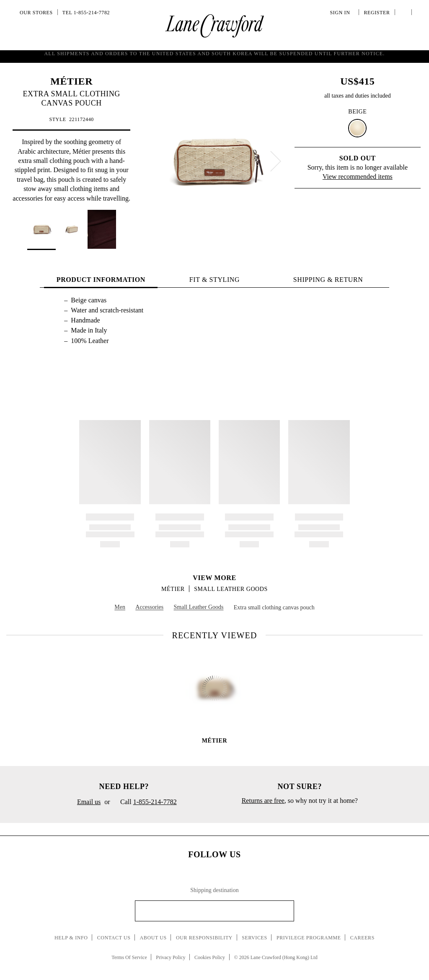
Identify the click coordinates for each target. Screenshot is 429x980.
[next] (276, 161)
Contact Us (114, 938)
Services (255, 938)
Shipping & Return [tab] (328, 280)
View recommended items (358, 177)
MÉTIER (71, 81)
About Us (153, 938)
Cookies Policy (210, 957)
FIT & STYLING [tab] (214, 280)
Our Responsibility (204, 938)
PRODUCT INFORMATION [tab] (101, 280)
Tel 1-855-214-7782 (86, 13)
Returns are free (263, 801)
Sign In (341, 13)
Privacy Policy (171, 957)
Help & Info (71, 938)
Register (376, 13)
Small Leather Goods (231, 589)
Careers (362, 938)
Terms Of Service (129, 957)
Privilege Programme (309, 938)
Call (145, 802)
